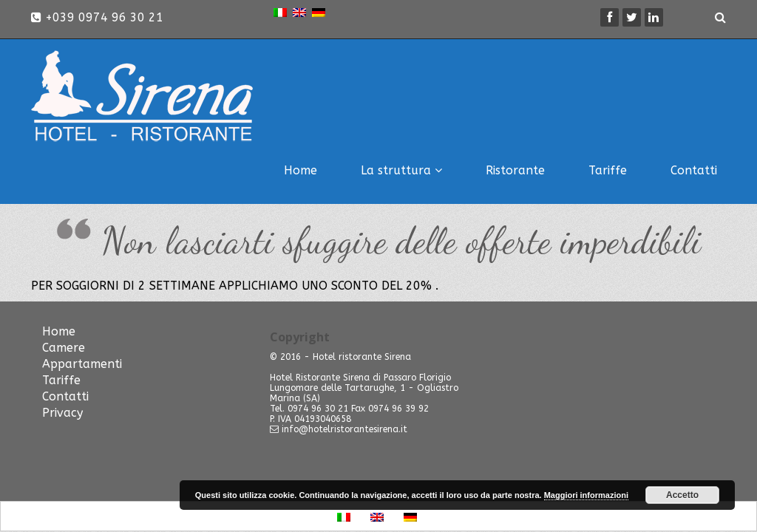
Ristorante (515, 170)
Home (301, 170)
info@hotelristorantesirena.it (344, 429)
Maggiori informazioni (586, 495)
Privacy (62, 413)
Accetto (682, 495)
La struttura (401, 170)
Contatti (694, 170)
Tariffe (608, 170)
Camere (64, 348)
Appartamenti (82, 364)
